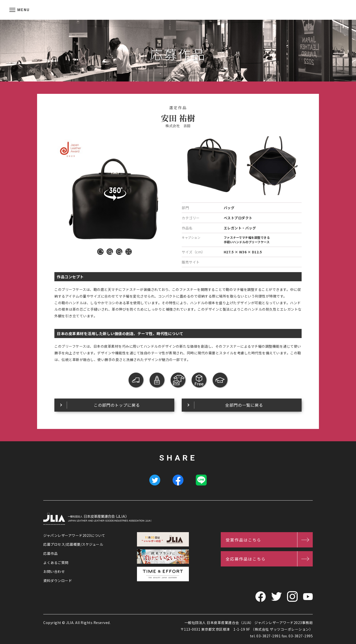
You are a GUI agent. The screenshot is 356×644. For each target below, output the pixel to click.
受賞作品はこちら (244, 540)
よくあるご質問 (56, 563)
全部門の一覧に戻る (244, 405)
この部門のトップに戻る (117, 405)
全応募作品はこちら (246, 559)
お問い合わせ (54, 571)
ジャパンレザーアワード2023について (74, 535)
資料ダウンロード (58, 581)
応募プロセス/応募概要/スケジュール (73, 544)
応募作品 (50, 553)
